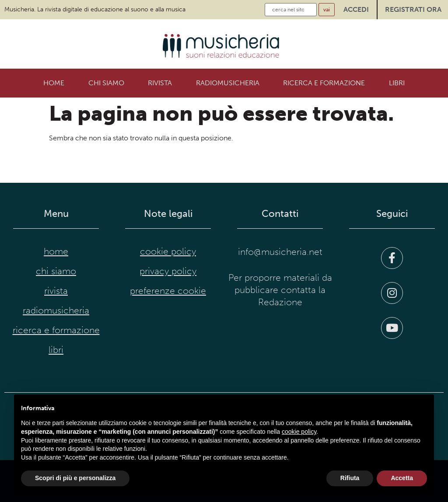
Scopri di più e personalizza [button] (75, 478)
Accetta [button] (402, 478)
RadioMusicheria (228, 83)
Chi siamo (106, 83)
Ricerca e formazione (324, 83)
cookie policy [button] (299, 432)
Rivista (160, 83)
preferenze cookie (168, 291)
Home (54, 83)
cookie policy (168, 251)
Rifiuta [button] (350, 478)
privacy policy (168, 271)
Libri (397, 83)
